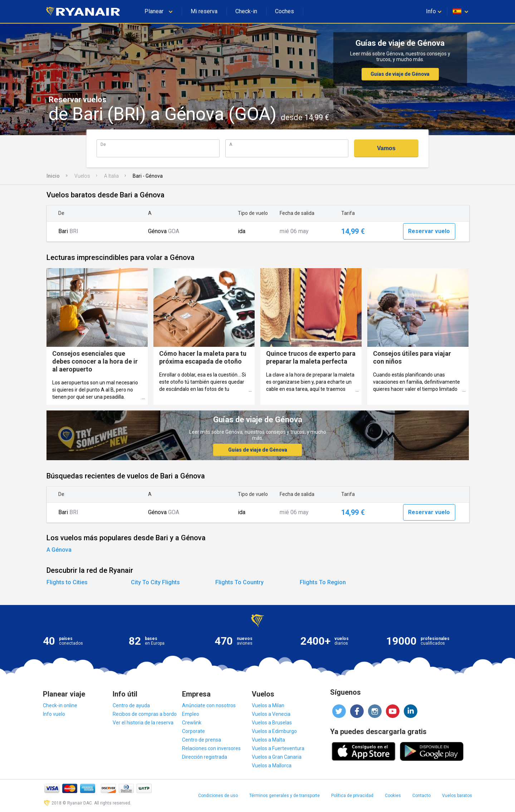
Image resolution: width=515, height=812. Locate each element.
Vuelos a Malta (268, 740)
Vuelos (82, 176)
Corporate (193, 731)
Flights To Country (239, 582)
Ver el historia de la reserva (143, 723)
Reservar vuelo (429, 231)
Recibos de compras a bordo (145, 714)
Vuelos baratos (457, 796)
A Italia (111, 176)
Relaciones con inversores (211, 748)
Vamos (386, 148)
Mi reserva (204, 11)
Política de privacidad (352, 796)
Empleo (191, 714)
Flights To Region (323, 582)
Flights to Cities (67, 582)
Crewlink (192, 723)
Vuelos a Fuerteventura (278, 748)
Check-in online (60, 705)
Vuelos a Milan (268, 705)
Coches (285, 11)
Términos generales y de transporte (285, 796)
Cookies (393, 796)
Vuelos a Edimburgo (274, 731)
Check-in (246, 11)
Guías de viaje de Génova (400, 74)
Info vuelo (54, 714)
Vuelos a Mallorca (272, 766)
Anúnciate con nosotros (209, 705)
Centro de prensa (202, 740)
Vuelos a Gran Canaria (277, 757)
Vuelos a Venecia (271, 714)
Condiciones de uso (218, 796)
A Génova (59, 550)
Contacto (421, 796)
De (103, 144)
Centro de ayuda (131, 705)
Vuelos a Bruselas (272, 723)
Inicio (53, 176)
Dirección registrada (205, 757)
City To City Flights (155, 582)
